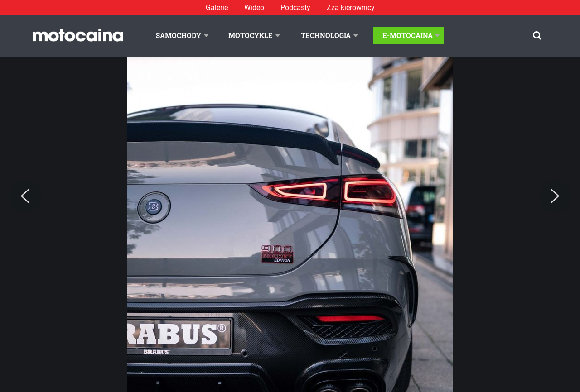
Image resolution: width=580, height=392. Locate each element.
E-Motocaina (408, 35)
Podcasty (295, 7)
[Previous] (25, 196)
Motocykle (251, 35)
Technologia (326, 35)
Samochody (179, 35)
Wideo (254, 7)
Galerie (217, 7)
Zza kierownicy (351, 7)
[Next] (555, 196)
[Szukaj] (537, 36)
